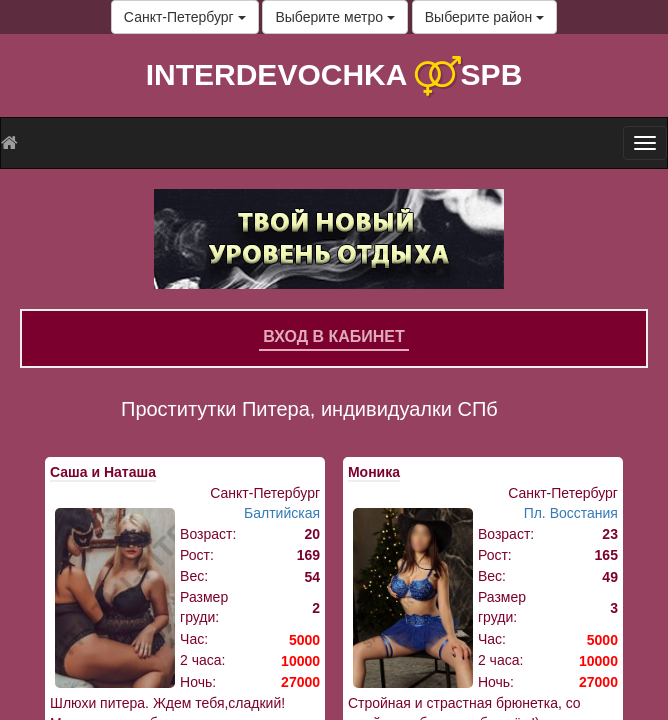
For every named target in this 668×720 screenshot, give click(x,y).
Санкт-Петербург (185, 17)
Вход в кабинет (334, 336)
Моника (374, 472)
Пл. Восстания (571, 513)
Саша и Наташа (103, 472)
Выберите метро (334, 17)
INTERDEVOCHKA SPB (334, 74)
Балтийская (282, 513)
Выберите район (484, 17)
